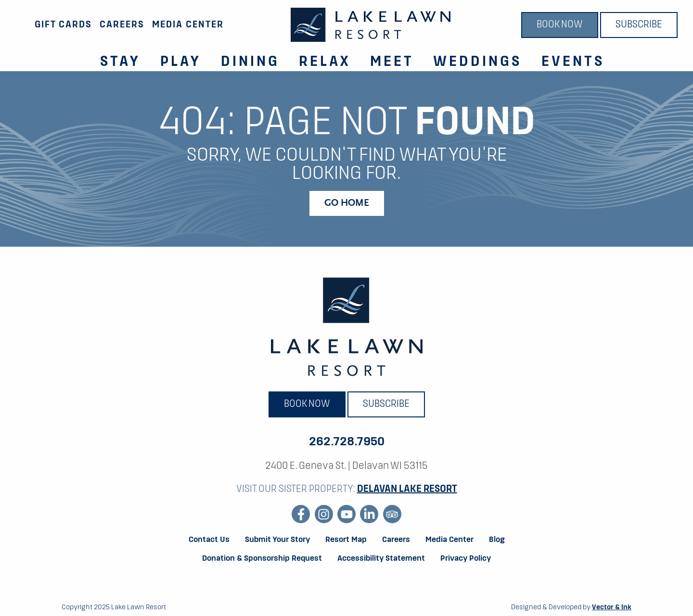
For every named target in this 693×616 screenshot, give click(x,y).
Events (573, 62)
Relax (325, 62)
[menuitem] (115, 57)
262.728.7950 (347, 442)
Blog (497, 540)
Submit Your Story (277, 540)
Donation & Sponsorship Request (262, 559)
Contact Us (209, 540)
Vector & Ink (612, 607)
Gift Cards (63, 25)
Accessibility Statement (381, 559)
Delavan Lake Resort (407, 490)
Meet (392, 62)
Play (181, 62)
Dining (250, 62)
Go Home (347, 203)
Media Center (188, 25)
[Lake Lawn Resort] (371, 25)
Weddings (478, 62)
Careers (122, 25)
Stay (121, 62)
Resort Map (346, 540)
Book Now (560, 25)
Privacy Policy (466, 559)
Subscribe (639, 25)
